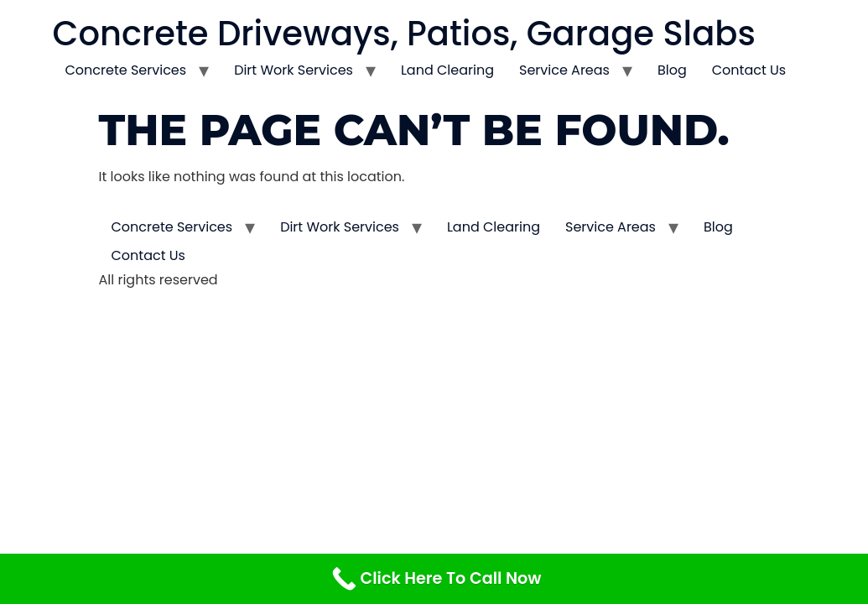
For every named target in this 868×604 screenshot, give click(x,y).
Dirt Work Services (294, 70)
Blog (672, 70)
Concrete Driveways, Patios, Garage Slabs (404, 34)
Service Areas (564, 70)
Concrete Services (126, 70)
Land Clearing (447, 70)
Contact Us (749, 70)
